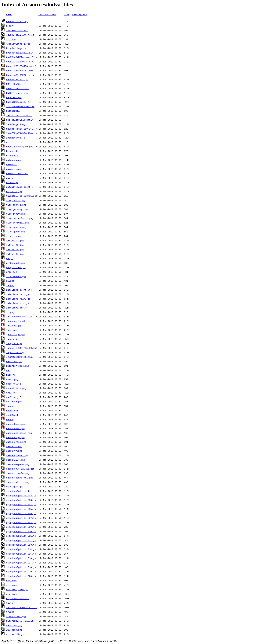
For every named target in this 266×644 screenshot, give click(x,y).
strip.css (12, 585)
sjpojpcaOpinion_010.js (21, 531)
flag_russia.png (16, 227)
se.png (10, 419)
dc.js (10, 178)
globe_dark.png (16, 263)
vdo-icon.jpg (14, 625)
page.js (11, 375)
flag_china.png (16, 200)
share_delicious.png (19, 433)
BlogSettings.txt (17, 48)
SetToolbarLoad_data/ (20, 120)
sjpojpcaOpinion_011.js (21, 536)
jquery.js (12, 339)
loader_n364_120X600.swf (22, 348)
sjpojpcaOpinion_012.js (21, 540)
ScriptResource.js (18, 102)
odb (8, 370)
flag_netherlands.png (20, 218)
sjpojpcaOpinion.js (18, 491)
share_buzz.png (16, 424)
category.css (14, 160)
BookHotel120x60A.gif (20, 53)
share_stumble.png (18, 473)
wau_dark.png (14, 630)
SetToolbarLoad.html (19, 115)
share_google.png (17, 455)
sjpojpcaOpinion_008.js (21, 522)
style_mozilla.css (18, 598)
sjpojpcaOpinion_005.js (21, 509)
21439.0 (11, 39)
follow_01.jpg (15, 241)
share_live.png (16, 460)
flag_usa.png (14, 236)
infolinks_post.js (18, 303)
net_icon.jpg (14, 361)
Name (9, 14)
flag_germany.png (17, 209)
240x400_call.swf (17, 30)
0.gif (10, 26)
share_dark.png (16, 428)
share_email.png (16, 442)
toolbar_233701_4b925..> (22, 607)
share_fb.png (14, 446)
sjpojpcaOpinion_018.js (21, 567)
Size (67, 14)
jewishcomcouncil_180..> (22, 317)
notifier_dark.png (18, 366)
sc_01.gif (12, 411)
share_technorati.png (20, 478)
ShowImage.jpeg (16, 124)
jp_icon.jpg (14, 326)
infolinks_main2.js (18, 299)
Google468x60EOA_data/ (20, 75)
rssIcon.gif (14, 397)
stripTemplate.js (17, 589)
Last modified (47, 14)
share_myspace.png (18, 464)
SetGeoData (13, 111)
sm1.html (12, 581)
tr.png (10, 612)
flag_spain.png (16, 232)
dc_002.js (12, 182)
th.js (10, 603)
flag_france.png (16, 205)
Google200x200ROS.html (20, 62)
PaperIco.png (14, 97)
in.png (10, 285)
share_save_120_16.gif (20, 469)
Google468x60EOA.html (20, 71)
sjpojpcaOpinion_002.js (21, 496)
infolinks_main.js (18, 294)
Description (79, 14)
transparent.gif (16, 616)
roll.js (11, 393)
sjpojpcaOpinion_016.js (21, 558)
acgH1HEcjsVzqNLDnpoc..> (22, 147)
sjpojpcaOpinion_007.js (21, 518)
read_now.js (14, 384)
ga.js (10, 258)
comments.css (14, 169)
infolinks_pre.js (17, 308)
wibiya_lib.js (15, 634)
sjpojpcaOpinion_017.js (21, 563)
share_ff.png (14, 451)
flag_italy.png (16, 214)
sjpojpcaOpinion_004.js (21, 504)
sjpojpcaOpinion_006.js (21, 513)
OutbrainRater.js (17, 93)
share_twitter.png (18, 482)
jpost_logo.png (16, 334)
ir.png (10, 312)
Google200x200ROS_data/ (21, 66)
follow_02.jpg (15, 245)
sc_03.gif (12, 415)
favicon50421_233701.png (22, 196)
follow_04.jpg (15, 254)
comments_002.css (17, 173)
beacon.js (12, 151)
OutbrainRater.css (18, 88)
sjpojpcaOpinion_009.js (21, 527)
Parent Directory (17, 21)
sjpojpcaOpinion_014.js (21, 549)
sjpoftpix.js (14, 487)
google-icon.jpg (16, 267)
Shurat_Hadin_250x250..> (22, 129)
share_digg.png (16, 437)
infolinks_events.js (19, 290)
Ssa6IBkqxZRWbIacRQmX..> (22, 133)
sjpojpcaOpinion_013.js (21, 545)
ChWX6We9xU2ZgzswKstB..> (22, 57)
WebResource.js (16, 138)
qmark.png (12, 379)
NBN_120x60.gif (16, 84)
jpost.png (12, 330)
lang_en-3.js (14, 343)
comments (12, 164)
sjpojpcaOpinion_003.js (21, 500)
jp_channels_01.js (18, 321)
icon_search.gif (16, 276)
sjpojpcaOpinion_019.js (21, 572)
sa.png (10, 406)
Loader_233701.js (17, 79)
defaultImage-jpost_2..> (22, 187)
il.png (10, 281)
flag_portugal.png (18, 223)
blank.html (13, 156)
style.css (12, 594)
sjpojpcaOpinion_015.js (21, 554)
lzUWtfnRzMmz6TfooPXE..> (22, 357)
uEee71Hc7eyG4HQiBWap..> (22, 621)
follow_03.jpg (15, 249)
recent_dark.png (16, 388)
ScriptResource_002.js (20, 106)
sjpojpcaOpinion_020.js (21, 576)
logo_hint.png (15, 352)
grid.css (12, 272)
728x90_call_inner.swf (20, 35)
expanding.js (14, 191)
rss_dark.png (14, 402)
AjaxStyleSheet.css (18, 44)
